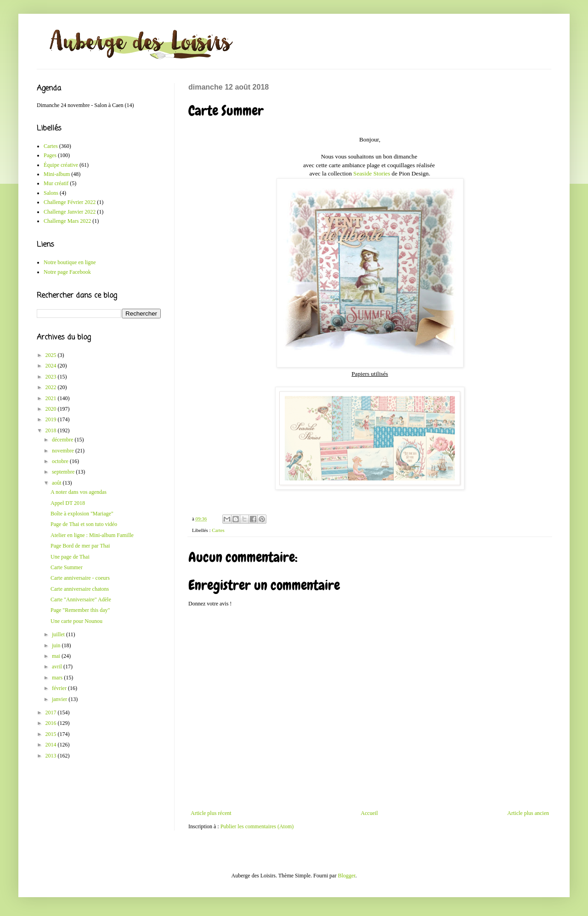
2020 (52, 409)
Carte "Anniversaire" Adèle (81, 599)
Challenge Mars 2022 (67, 221)
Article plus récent (211, 813)
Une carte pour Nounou (76, 621)
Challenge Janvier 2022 (70, 212)
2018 (52, 430)
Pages (50, 155)
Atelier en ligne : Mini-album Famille (92, 535)
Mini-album (57, 174)
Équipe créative (61, 165)
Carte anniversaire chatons (80, 589)
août (57, 483)
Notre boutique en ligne (70, 262)
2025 (52, 355)
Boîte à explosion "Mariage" (82, 514)
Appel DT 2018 (68, 503)
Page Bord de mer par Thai (80, 546)
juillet (59, 634)
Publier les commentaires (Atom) (257, 826)
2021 (52, 398)
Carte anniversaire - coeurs (80, 578)
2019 (52, 419)
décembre (63, 440)
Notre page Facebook (67, 272)
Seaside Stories (372, 173)
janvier (60, 699)
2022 (52, 387)
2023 (52, 377)
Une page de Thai (70, 557)
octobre (61, 461)
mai (57, 656)
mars (58, 678)
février (60, 688)
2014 (52, 745)
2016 (52, 723)
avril (58, 667)
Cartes (218, 530)
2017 (52, 712)
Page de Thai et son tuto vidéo (84, 524)
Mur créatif (56, 183)
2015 (52, 734)
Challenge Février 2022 (70, 202)
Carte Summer (67, 567)
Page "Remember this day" (80, 610)
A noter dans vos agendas (79, 492)
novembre (64, 451)
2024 (52, 366)
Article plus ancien (528, 813)
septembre (64, 472)
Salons (51, 193)
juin (57, 645)
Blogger (346, 876)
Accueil (369, 813)
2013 (52, 756)
